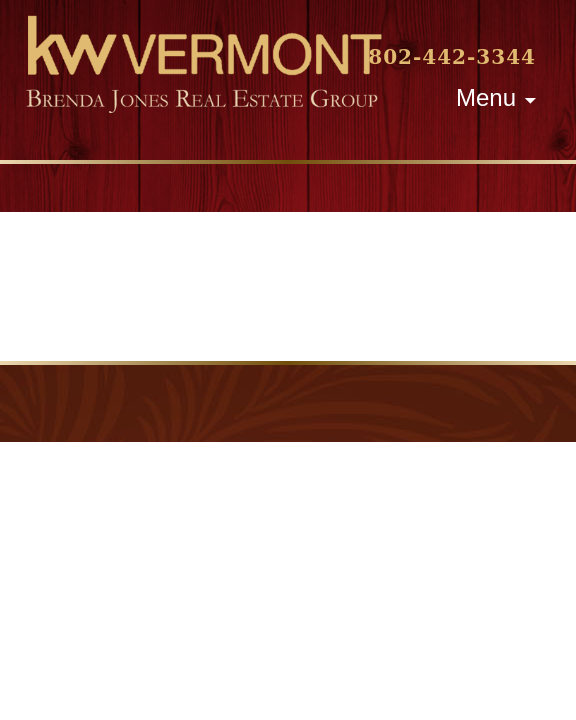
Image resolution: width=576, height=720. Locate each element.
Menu (486, 97)
